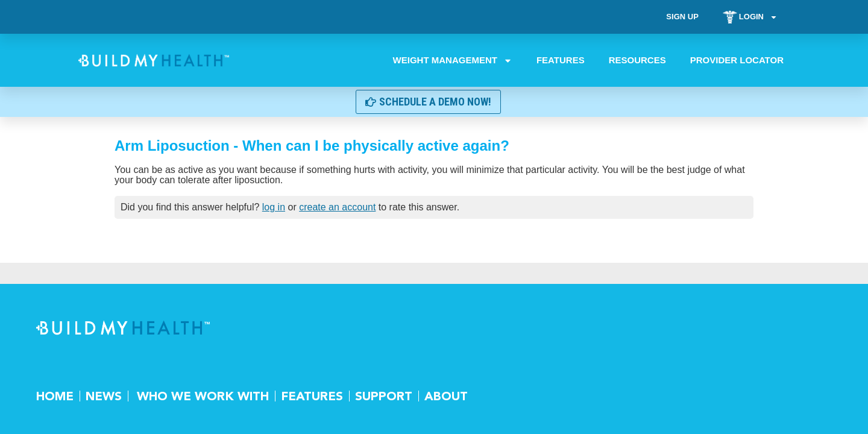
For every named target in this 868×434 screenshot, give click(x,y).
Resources (637, 60)
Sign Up (682, 17)
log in (274, 207)
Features (561, 60)
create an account (337, 207)
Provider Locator (737, 60)
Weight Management (453, 60)
